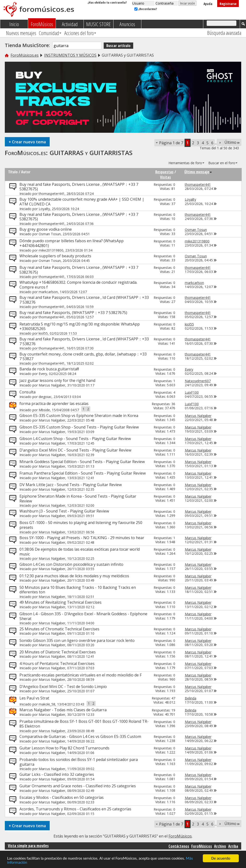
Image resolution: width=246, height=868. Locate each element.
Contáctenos (179, 846)
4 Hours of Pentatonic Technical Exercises (57, 663)
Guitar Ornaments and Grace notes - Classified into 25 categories (78, 786)
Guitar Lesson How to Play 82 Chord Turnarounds (64, 748)
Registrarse (228, 4)
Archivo (220, 846)
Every (43, 374)
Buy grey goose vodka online (46, 229)
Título (13, 172)
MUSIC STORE (99, 24)
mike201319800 (51, 250)
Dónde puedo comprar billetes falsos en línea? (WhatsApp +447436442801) (72, 243)
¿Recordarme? (146, 9)
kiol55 (43, 333)
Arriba (233, 846)
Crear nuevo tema (27, 142)
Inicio (14, 24)
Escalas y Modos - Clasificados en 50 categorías (62, 797)
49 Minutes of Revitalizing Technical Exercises (60, 602)
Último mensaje (198, 172)
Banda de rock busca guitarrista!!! (49, 369)
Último (232, 142)
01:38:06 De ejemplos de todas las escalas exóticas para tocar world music (80, 552)
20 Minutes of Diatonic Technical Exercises (58, 652)
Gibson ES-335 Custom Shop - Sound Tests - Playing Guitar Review (79, 427)
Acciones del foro (79, 33)
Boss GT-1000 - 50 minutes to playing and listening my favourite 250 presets (81, 525)
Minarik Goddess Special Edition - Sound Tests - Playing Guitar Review (82, 462)
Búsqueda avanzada (224, 33)
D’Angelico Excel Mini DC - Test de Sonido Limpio (63, 687)
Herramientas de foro (185, 163)
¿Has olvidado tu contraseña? (107, 2)
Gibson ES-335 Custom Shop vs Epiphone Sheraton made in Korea (79, 416)
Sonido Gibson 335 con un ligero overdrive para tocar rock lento (77, 640)
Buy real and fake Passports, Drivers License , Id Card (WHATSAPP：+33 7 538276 (84, 300)
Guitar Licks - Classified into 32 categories (57, 774)
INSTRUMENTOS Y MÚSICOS (70, 55)
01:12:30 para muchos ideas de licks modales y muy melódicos (74, 576)
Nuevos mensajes (21, 33)
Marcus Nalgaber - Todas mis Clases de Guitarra (63, 710)
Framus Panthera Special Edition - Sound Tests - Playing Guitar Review (83, 473)
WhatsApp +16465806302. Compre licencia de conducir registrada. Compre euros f (78, 285)
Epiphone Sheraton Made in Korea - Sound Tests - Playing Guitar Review (78, 499)
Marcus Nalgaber (52, 385)
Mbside (44, 410)
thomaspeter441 (52, 194)
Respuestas (164, 172)
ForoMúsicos (42, 24)
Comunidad (49, 33)
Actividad (70, 24)
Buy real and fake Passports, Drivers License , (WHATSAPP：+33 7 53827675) (79, 187)
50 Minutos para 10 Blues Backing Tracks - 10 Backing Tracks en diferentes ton (78, 590)
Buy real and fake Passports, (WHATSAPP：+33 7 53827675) (73, 313)
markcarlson (48, 292)
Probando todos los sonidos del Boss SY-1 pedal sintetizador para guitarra (79, 762)
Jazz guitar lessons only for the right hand (57, 380)
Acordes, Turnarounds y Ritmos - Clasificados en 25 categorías (75, 809)
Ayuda (208, 4)
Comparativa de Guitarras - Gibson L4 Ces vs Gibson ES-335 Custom (80, 736)
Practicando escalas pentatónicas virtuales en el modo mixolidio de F (81, 675)
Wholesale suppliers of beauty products (55, 256)
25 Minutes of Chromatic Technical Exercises (59, 629)
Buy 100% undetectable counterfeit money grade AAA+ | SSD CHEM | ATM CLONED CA (82, 202)
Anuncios (127, 24)
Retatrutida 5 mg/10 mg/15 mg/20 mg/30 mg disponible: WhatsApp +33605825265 (80, 326)
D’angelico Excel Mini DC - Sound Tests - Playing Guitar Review (75, 450)
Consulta (27, 392)
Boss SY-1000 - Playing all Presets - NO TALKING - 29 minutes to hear (82, 538)
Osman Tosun (50, 234)
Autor (26, 172)
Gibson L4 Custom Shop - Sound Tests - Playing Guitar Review (75, 439)
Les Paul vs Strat (34, 698)
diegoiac (45, 397)
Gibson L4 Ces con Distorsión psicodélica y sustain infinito (71, 564)
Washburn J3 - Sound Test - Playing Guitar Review (64, 511)
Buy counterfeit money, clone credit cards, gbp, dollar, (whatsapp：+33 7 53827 (83, 356)
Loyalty (44, 209)
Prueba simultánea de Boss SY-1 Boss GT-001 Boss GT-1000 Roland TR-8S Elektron (84, 724)
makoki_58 (47, 704)
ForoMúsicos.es (25, 55)
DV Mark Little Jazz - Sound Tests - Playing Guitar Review (71, 485)
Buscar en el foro (222, 163)
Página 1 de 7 (171, 143)
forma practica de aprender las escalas (54, 404)
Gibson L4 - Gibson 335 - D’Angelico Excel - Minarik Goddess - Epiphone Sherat (83, 616)
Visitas (165, 177)
